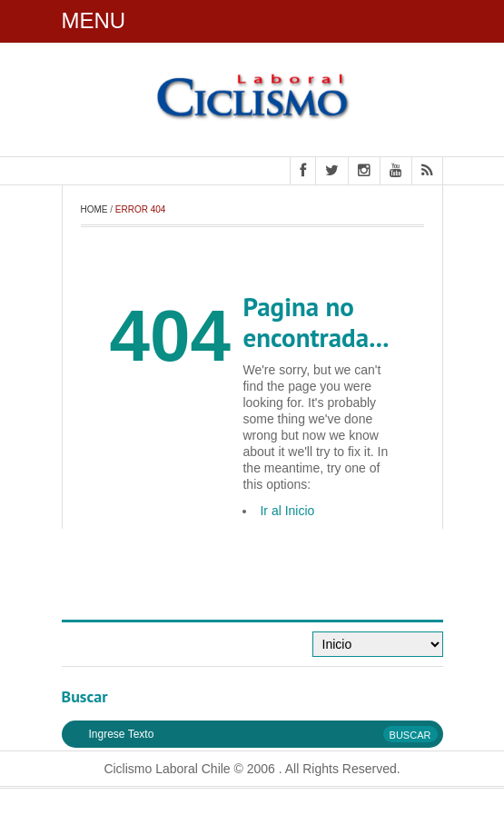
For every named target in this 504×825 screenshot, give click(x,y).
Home (94, 209)
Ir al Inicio (287, 511)
